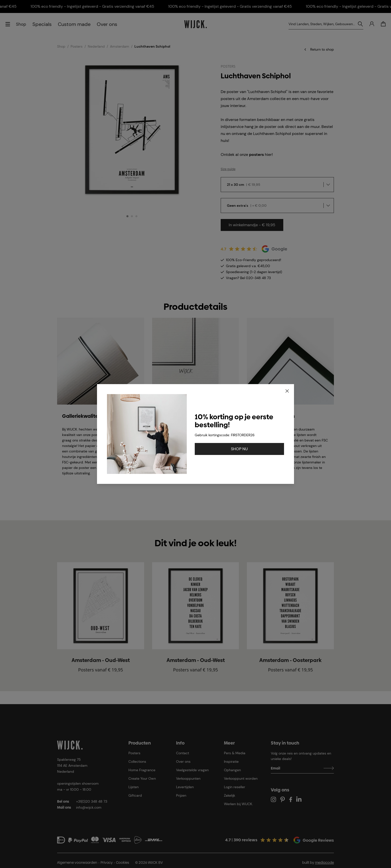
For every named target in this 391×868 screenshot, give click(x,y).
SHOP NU (239, 449)
